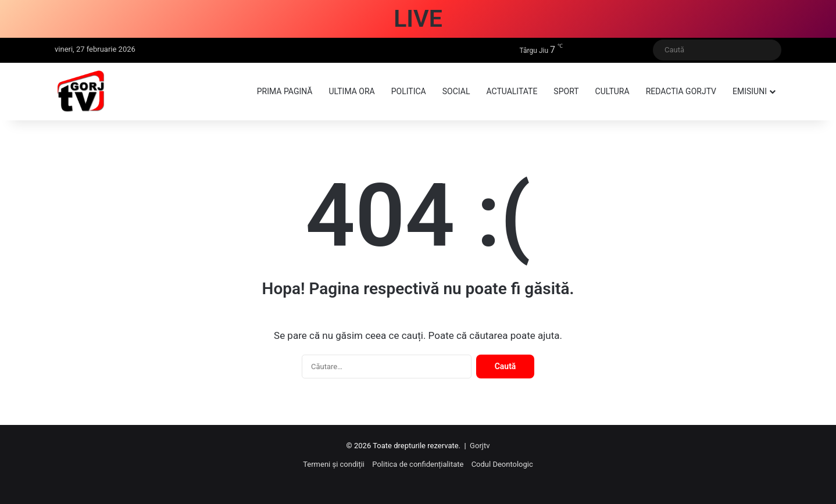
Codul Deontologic (502, 464)
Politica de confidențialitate (418, 464)
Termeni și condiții (334, 464)
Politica (409, 91)
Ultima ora (351, 91)
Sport (566, 91)
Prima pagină (285, 91)
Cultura (612, 91)
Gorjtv (480, 446)
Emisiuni (750, 91)
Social (456, 91)
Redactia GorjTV (681, 91)
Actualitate (512, 91)
